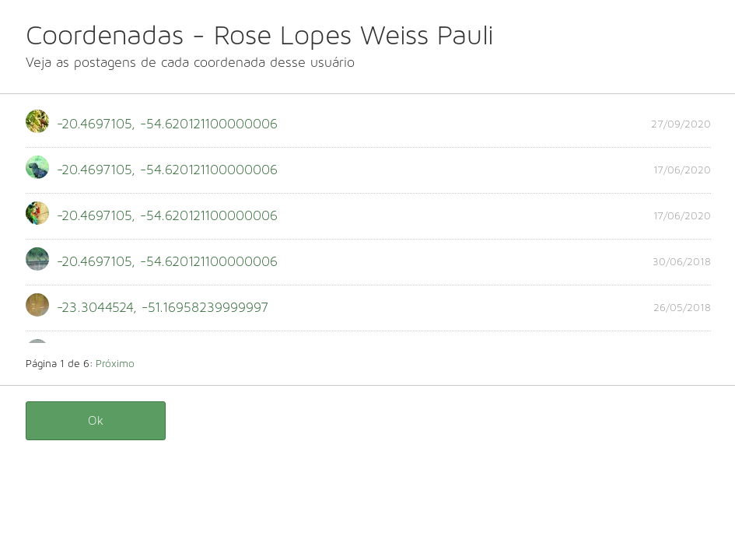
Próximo (115, 364)
